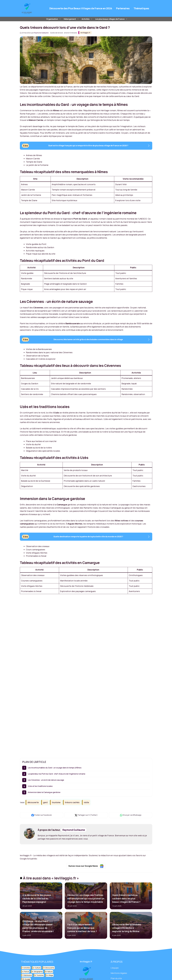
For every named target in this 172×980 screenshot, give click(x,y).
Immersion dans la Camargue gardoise (44, 792)
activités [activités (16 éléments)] (27, 968)
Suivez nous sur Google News (86, 866)
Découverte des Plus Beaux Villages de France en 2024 (81, 8)
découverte (33, 802)
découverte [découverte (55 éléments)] (50, 968)
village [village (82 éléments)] (51, 975)
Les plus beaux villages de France (112, 19)
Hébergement (72, 19)
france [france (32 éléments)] (26, 972)
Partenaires (123, 8)
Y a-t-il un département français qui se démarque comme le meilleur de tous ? (82, 928)
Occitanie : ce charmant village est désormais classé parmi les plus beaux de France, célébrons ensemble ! (38, 926)
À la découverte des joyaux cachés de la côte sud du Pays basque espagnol (37, 899)
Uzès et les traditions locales (40, 786)
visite (86, 802)
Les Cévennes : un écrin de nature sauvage (46, 780)
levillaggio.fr (85, 33)
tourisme (56, 802)
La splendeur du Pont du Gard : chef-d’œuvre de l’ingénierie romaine (57, 774)
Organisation (54, 19)
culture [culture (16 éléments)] (38, 968)
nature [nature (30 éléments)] (50, 972)
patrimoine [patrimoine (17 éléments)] (28, 975)
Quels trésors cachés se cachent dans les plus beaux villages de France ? (126, 899)
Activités (87, 19)
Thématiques (141, 8)
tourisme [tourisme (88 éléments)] (40, 975)
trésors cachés (72, 802)
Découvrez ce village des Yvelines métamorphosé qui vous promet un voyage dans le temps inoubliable (86, 899)
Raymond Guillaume (74, 830)
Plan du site (116, 978)
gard (45, 802)
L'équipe (115, 968)
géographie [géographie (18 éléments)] (38, 972)
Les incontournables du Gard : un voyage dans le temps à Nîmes (55, 768)
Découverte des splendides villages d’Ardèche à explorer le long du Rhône (127, 928)
